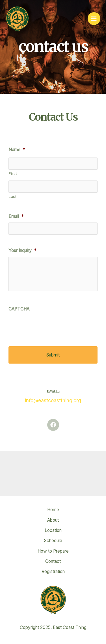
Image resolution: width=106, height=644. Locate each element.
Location (53, 530)
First (13, 174)
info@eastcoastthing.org (53, 400)
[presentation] (51, 326)
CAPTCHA (19, 309)
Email (16, 216)
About (53, 520)
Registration (53, 571)
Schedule (53, 541)
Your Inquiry (22, 250)
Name (17, 150)
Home (53, 510)
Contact (53, 561)
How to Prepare (53, 551)
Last (13, 197)
